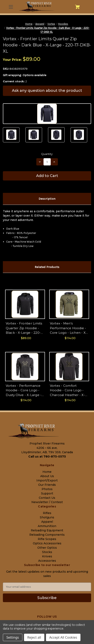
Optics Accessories (47, 543)
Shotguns (47, 517)
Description (47, 199)
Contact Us (47, 498)
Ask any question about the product (47, 91)
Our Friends (47, 485)
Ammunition (47, 526)
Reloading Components (47, 535)
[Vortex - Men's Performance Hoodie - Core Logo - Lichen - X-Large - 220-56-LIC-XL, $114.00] (69, 304)
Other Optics (47, 548)
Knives (47, 556)
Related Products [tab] (47, 267)
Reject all (34, 637)
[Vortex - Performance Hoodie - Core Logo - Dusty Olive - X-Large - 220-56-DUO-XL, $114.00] (25, 367)
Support (47, 493)
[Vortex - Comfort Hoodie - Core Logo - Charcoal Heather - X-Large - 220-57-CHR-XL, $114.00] (69, 367)
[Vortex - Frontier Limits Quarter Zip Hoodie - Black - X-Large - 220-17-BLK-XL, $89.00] (25, 304)
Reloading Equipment (47, 530)
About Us (47, 476)
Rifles (47, 513)
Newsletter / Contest (47, 502)
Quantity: (47, 154)
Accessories (47, 561)
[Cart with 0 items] (77, 7)
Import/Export (47, 480)
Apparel (47, 522)
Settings (13, 637)
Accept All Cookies (63, 637)
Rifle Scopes (47, 539)
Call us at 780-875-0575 (47, 456)
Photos (47, 489)
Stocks (47, 552)
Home (47, 472)
